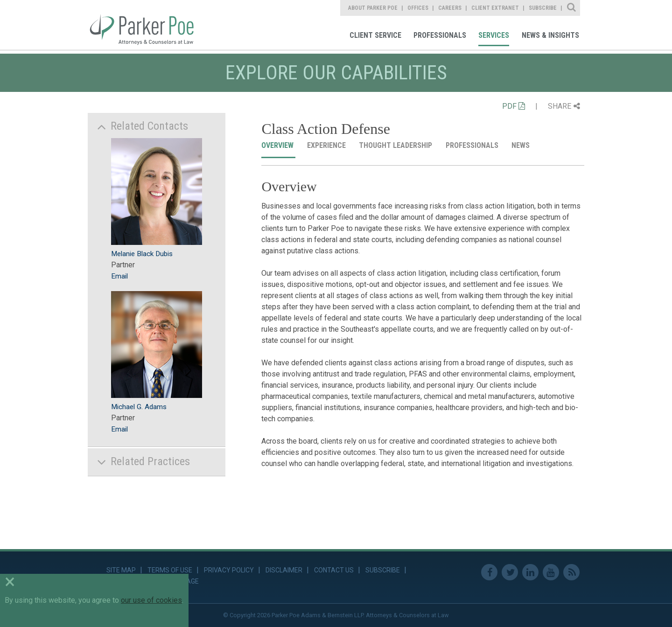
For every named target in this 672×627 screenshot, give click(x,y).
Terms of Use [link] (170, 570)
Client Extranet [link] (495, 8)
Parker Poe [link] (147, 25)
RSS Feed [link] (571, 572)
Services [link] (494, 35)
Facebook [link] (489, 572)
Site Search (572, 8)
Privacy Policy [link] (229, 570)
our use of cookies (151, 600)
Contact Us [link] (334, 570)
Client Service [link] (375, 35)
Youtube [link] (551, 572)
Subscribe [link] (543, 8)
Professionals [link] (440, 35)
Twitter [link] (510, 572)
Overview (278, 145)
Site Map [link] (121, 570)
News (521, 145)
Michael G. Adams (139, 407)
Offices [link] (418, 8)
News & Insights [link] (550, 35)
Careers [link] (450, 8)
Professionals (473, 145)
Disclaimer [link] (284, 570)
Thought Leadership (396, 145)
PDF (514, 106)
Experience (327, 145)
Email (119, 276)
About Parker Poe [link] (373, 8)
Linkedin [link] (530, 572)
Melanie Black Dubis (142, 254)
